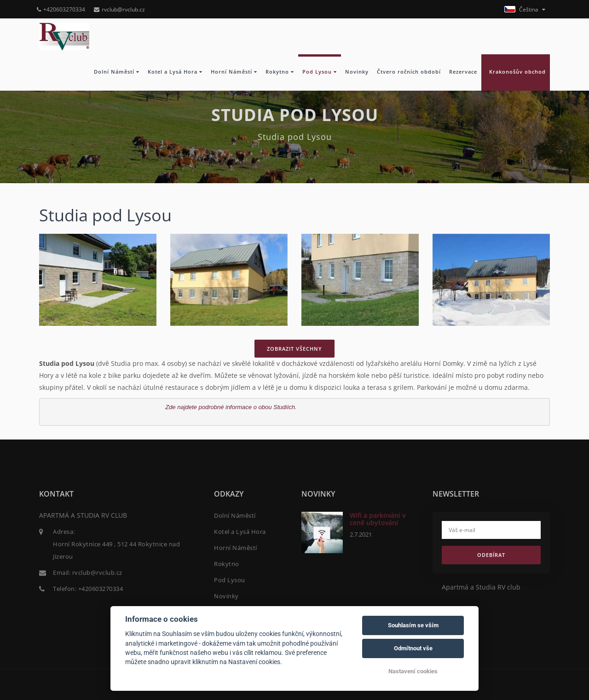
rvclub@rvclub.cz (119, 9)
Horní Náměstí (234, 72)
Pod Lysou (320, 72)
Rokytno (280, 72)
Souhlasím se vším (413, 625)
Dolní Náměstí (117, 72)
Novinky (357, 72)
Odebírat (491, 555)
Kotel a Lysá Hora (175, 72)
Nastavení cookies (413, 671)
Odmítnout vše (413, 648)
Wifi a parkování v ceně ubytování (378, 519)
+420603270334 (61, 9)
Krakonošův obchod (516, 72)
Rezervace (463, 72)
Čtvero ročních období (409, 72)
